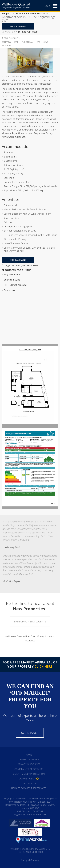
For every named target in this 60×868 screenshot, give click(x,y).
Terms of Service (29, 759)
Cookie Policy (27, 779)
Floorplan (28, 42)
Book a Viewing (18, 26)
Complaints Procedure (29, 769)
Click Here (44, 666)
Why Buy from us (13, 274)
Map (16, 42)
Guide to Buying (12, 280)
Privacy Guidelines (29, 764)
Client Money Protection (29, 774)
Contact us (9, 290)
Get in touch (30, 733)
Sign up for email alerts (30, 621)
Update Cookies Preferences (29, 788)
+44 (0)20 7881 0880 (32, 852)
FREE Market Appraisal (15, 285)
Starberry (34, 860)
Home (29, 755)
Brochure (6, 45)
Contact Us (29, 783)
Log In (48, 6)
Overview (6, 42)
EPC (38, 42)
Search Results (12, 38)
